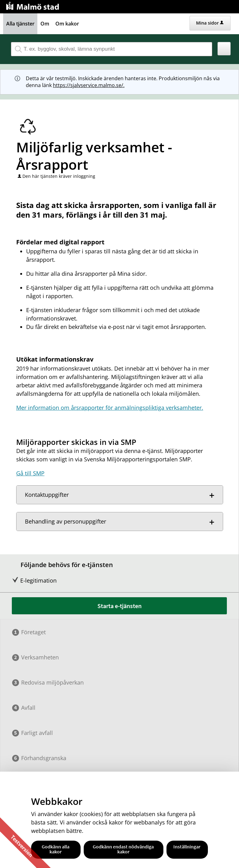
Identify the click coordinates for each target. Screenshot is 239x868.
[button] (224, 49)
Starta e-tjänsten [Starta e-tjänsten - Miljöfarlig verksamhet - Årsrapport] (119, 606)
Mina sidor (210, 23)
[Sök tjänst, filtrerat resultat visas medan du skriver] (112, 49)
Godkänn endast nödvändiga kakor (123, 849)
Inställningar (187, 847)
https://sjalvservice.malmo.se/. (89, 85)
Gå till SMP (30, 473)
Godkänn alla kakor (56, 849)
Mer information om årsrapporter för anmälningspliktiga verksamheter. (110, 408)
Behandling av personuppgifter (66, 521)
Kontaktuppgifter (47, 495)
